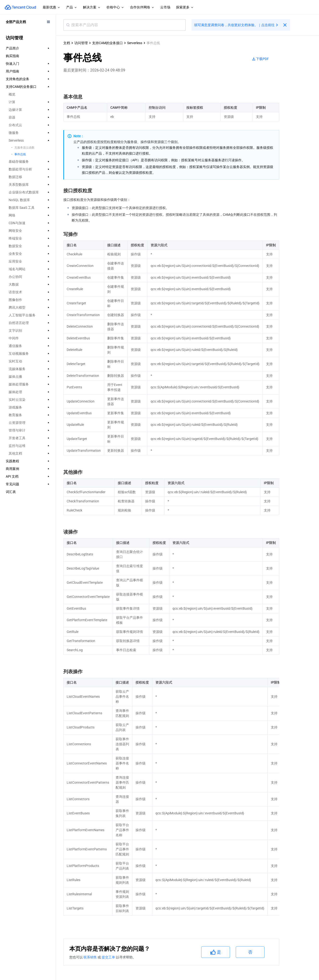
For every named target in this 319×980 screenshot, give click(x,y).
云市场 (165, 7)
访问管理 (81, 43)
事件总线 (20, 154)
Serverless (135, 43)
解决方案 (92, 7)
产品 (72, 7)
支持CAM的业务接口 (107, 43)
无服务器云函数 (24, 148)
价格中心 (115, 7)
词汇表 (11, 492)
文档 (67, 43)
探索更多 (185, 7)
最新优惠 (52, 7)
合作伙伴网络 (142, 7)
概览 (12, 94)
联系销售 (91, 957)
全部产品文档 (16, 22)
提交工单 (109, 957)
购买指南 (12, 56)
